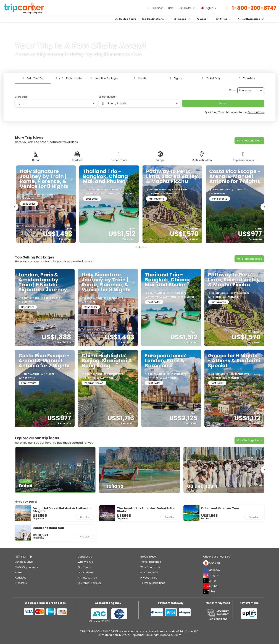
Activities (21, 578)
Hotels (19, 572)
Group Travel (148, 557)
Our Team (84, 567)
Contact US (85, 557)
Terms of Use (256, 112)
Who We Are (85, 562)
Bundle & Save (24, 562)
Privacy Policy (149, 578)
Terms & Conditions (153, 583)
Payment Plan (149, 572)
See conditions (218, 619)
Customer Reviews (89, 583)
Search (223, 103)
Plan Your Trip (23, 557)
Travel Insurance (151, 562)
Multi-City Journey (26, 567)
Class (232, 90)
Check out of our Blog (217, 557)
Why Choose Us (150, 567)
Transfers (21, 583)
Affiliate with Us (87, 578)
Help (171, 8)
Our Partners (86, 572)
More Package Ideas (249, 141)
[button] (136, 247)
